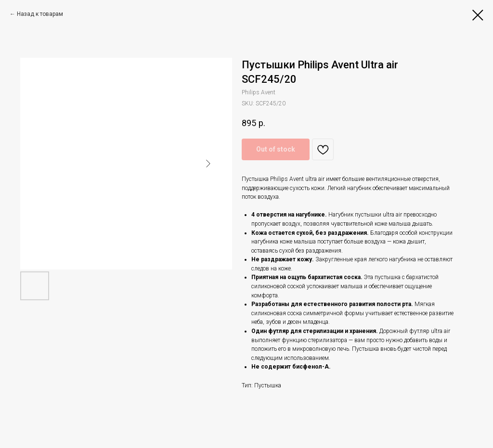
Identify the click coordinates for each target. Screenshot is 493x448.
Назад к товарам (40, 14)
